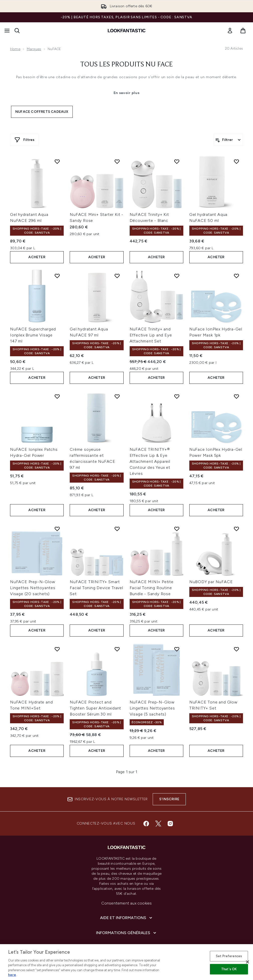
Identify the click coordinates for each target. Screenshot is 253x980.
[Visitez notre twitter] (158, 824)
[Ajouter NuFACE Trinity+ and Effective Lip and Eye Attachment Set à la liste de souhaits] (177, 276)
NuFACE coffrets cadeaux (42, 112)
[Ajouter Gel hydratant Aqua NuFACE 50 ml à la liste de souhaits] (236, 161)
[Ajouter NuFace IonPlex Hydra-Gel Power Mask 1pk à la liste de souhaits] (236, 276)
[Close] (247, 962)
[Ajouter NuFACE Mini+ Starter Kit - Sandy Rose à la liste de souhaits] (117, 161)
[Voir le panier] (243, 31)
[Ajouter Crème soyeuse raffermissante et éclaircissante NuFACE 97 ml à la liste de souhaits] (117, 396)
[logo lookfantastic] (127, 31)
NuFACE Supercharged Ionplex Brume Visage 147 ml (33, 335)
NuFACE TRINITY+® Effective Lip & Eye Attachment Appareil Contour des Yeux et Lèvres (150, 461)
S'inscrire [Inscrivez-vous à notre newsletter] (169, 799)
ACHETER (37, 257)
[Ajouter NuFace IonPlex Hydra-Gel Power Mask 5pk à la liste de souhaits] (236, 396)
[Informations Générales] (127, 933)
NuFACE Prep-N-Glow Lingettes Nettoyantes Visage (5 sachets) (152, 708)
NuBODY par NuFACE (211, 582)
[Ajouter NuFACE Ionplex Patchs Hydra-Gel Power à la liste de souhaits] (57, 396)
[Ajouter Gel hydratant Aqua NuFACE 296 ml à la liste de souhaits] (57, 161)
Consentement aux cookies (127, 903)
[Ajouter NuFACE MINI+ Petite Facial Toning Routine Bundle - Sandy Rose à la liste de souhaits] (177, 529)
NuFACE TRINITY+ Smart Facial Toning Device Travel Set (96, 588)
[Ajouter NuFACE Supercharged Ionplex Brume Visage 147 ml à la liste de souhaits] (57, 276)
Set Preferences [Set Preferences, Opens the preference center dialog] (229, 956)
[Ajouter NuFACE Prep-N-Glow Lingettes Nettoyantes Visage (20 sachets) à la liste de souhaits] (57, 529)
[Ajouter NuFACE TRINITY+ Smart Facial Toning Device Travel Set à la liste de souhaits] (117, 529)
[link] (230, 31)
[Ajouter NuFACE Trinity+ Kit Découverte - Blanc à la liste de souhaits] (177, 161)
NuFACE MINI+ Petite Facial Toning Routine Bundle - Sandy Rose (152, 588)
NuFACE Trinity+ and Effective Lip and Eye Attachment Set (151, 335)
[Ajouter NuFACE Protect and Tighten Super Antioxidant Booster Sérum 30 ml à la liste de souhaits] (117, 649)
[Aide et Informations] (127, 918)
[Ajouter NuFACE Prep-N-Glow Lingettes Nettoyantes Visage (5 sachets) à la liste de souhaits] (177, 649)
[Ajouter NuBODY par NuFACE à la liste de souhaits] (236, 529)
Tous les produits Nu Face (126, 65)
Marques (34, 49)
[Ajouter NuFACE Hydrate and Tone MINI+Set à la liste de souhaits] (57, 649)
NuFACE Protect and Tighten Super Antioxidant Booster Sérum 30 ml (95, 708)
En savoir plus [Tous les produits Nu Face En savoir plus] (127, 93)
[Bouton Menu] (7, 31)
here (12, 975)
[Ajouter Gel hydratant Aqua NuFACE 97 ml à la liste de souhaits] (117, 276)
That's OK (229, 969)
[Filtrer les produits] (228, 140)
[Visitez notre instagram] (170, 824)
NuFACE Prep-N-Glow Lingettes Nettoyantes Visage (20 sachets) (33, 588)
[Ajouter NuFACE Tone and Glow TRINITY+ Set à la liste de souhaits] (236, 649)
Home (15, 49)
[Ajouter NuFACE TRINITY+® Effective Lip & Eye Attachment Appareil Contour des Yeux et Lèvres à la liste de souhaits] (177, 396)
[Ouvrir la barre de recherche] (17, 31)
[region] (126, 962)
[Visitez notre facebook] (146, 824)
